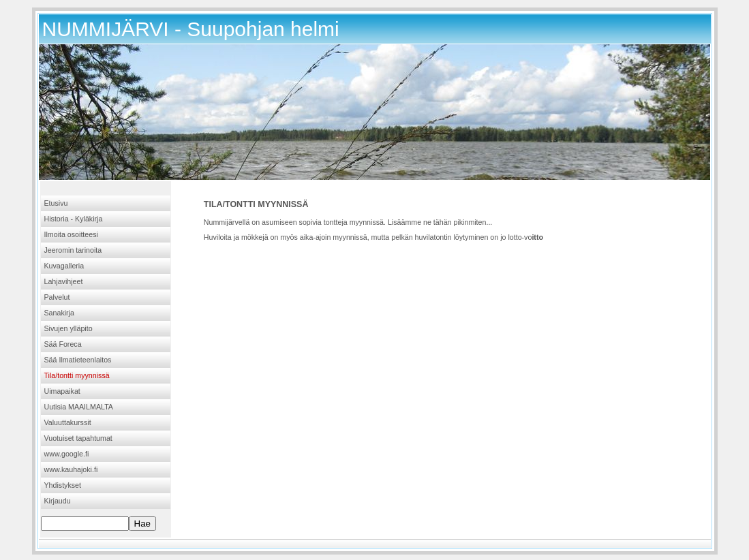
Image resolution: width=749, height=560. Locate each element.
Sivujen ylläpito (68, 328)
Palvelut (57, 297)
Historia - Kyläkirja (74, 219)
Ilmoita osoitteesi (71, 234)
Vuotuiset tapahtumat (78, 438)
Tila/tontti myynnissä (77, 375)
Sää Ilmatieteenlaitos (78, 360)
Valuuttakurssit (68, 422)
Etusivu (56, 203)
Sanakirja (59, 313)
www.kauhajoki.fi (71, 469)
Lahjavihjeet (64, 281)
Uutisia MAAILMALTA (79, 407)
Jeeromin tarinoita (73, 250)
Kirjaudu (58, 501)
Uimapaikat (62, 391)
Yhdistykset (63, 485)
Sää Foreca (63, 344)
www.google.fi (67, 454)
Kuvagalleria (64, 266)
